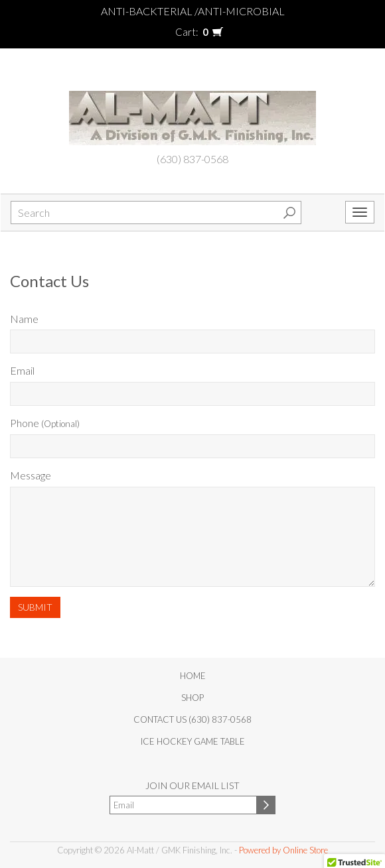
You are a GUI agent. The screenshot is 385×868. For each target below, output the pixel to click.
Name (24, 319)
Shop (193, 698)
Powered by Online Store (283, 850)
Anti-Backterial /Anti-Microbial (193, 11)
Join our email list (193, 785)
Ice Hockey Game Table (193, 741)
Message (31, 475)
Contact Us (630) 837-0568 (193, 719)
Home (193, 676)
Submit (35, 607)
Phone (45, 423)
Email (22, 370)
